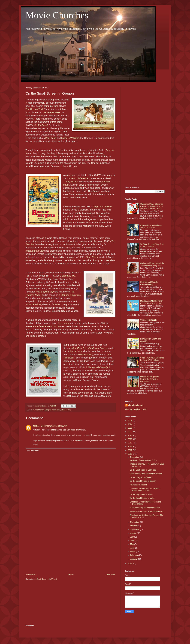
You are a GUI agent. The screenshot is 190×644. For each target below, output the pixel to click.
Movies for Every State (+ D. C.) (143, 460)
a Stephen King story (70, 295)
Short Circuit (92, 257)
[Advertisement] (71, 547)
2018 (130, 446)
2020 (130, 439)
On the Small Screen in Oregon (143, 481)
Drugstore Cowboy (102, 207)
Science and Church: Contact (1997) (149, 283)
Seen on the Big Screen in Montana (145, 508)
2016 (130, 454)
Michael (37, 426)
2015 (130, 564)
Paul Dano (51, 138)
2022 (130, 432)
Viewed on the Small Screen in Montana (146, 512)
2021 (130, 435)
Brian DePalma (33, 304)
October (134, 526)
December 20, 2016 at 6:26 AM (54, 426)
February (134, 555)
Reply (36, 444)
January (134, 559)
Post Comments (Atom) (47, 579)
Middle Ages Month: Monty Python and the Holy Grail (151, 302)
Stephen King (66, 410)
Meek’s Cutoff (41, 125)
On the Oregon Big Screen (141, 477)
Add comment (33, 451)
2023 (130, 428)
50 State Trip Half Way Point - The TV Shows (152, 245)
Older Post (110, 575)
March (133, 552)
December (135, 457)
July (132, 537)
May (132, 544)
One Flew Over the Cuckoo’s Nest (90, 348)
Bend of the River (80, 178)
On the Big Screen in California (143, 470)
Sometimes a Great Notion (46, 326)
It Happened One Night (98, 367)
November (135, 522)
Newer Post (31, 575)
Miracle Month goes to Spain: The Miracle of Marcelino (150, 379)
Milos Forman (85, 355)
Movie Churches (57, 15)
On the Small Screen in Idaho (142, 498)
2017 (130, 450)
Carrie (56, 304)
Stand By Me (68, 276)
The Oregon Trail (34, 109)
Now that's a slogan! (138, 485)
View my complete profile (136, 409)
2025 (130, 421)
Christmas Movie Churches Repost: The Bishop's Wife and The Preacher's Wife (152, 206)
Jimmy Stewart (71, 182)
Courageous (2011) (148, 320)
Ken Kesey (64, 323)
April (132, 548)
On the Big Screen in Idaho (141, 494)
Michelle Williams (70, 138)
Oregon (48, 410)
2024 (130, 424)
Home (71, 575)
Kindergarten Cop (35, 251)
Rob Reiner (56, 410)
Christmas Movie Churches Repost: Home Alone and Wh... (145, 490)
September (135, 530)
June (132, 541)
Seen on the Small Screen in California (146, 474)
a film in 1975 (75, 351)
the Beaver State (51, 112)
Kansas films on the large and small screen (151, 226)
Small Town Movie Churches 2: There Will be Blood (152, 359)
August (133, 533)
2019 (130, 443)
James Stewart (38, 410)
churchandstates (136, 405)
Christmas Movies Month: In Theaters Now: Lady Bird (152, 264)
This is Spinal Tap (45, 292)
